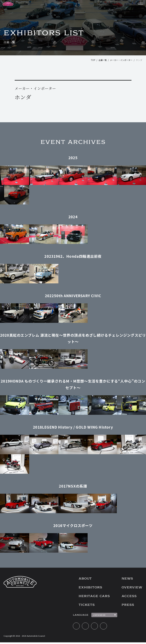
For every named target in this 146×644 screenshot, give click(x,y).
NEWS (127, 579)
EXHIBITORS (88, 588)
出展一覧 (101, 60)
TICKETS (84, 606)
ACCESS (128, 597)
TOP (91, 60)
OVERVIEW (131, 588)
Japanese (96, 616)
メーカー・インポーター (120, 60)
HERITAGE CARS (92, 597)
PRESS (127, 606)
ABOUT (83, 579)
